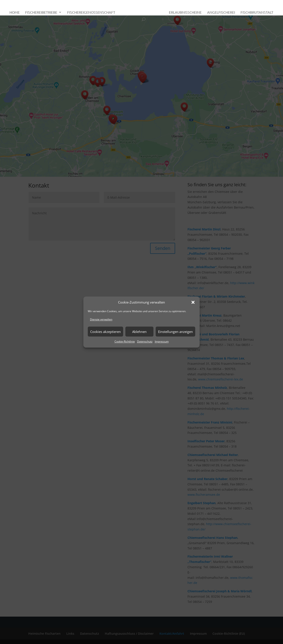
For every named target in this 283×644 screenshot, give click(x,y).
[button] (193, 302)
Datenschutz (145, 341)
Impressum (162, 341)
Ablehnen (139, 332)
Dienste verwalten (101, 320)
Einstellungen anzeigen (175, 332)
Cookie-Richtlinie (125, 341)
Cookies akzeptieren (105, 332)
